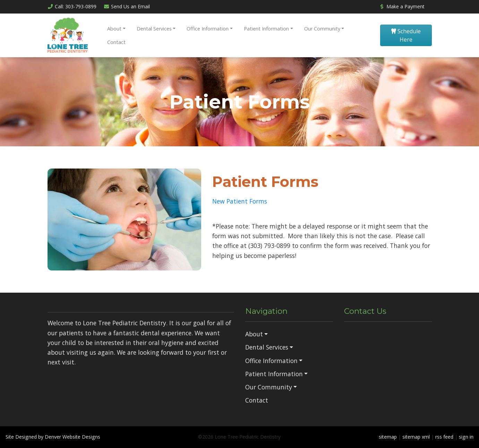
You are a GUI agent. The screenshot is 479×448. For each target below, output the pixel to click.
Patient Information (266, 29)
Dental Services (154, 29)
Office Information (208, 29)
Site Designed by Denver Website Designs (53, 437)
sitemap (388, 437)
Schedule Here (406, 35)
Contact (116, 42)
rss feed (444, 437)
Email (127, 6)
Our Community (322, 29)
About (114, 29)
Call (72, 6)
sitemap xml (416, 437)
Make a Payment (402, 6)
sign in (466, 437)
